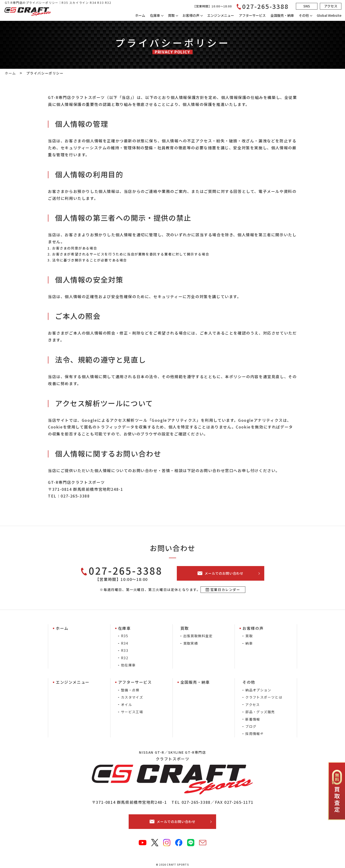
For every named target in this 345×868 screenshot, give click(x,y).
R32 (125, 658)
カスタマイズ (132, 697)
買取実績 (191, 643)
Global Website (329, 15)
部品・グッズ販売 (260, 712)
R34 (125, 643)
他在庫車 (128, 665)
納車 (249, 643)
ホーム (140, 15)
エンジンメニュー (221, 15)
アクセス (253, 705)
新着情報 (253, 719)
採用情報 (253, 734)
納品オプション (258, 690)
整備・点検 (130, 690)
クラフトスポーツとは (264, 697)
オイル (126, 705)
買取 (249, 636)
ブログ (251, 726)
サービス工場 (132, 712)
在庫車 (155, 15)
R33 (125, 650)
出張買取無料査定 (198, 636)
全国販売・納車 (282, 15)
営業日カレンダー (225, 590)
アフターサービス (252, 15)
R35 (125, 636)
